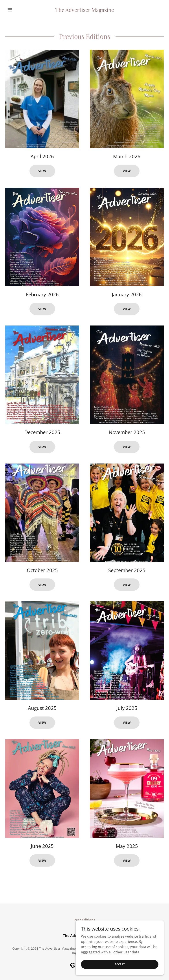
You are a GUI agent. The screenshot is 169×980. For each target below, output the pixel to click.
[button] (17, 10)
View (42, 171)
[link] (84, 11)
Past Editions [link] (84, 920)
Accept (120, 964)
